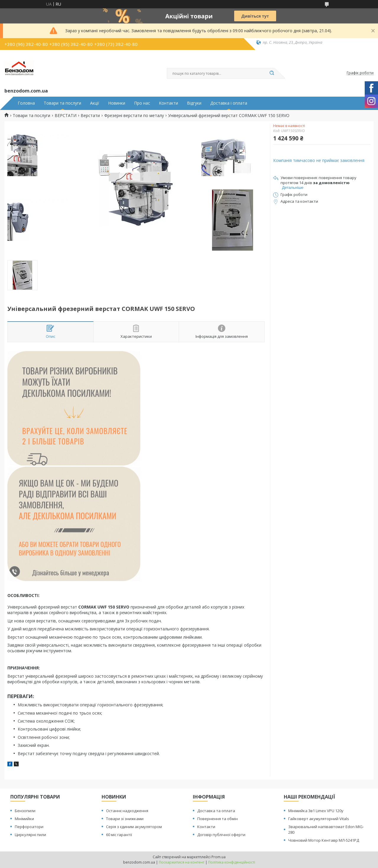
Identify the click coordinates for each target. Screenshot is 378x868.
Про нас (142, 103)
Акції (95, 103)
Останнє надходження (127, 811)
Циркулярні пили (30, 835)
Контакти (168, 103)
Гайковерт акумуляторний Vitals (319, 819)
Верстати (90, 116)
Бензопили (25, 811)
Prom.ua (219, 857)
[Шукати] (272, 73)
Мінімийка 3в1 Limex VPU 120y (316, 811)
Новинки (117, 103)
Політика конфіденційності (232, 862)
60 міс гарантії (119, 835)
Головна (26, 103)
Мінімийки (24, 819)
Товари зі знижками (125, 819)
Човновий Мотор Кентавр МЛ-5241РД (324, 840)
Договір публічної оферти (221, 835)
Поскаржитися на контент (182, 862)
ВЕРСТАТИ (66, 116)
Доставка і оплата (229, 103)
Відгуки (194, 103)
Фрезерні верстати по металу (134, 116)
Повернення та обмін (217, 819)
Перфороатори (29, 827)
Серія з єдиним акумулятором (134, 827)
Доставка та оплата (216, 811)
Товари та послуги (62, 103)
